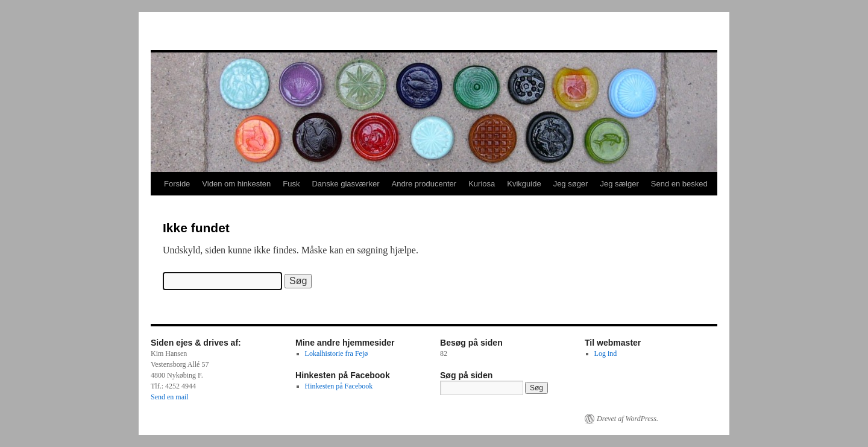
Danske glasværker (345, 184)
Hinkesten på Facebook (339, 386)
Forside (177, 184)
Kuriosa (482, 184)
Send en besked (679, 184)
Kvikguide (524, 184)
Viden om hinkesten (236, 184)
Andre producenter (424, 184)
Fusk (291, 184)
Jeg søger (571, 184)
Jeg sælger (619, 184)
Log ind (606, 353)
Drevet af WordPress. (627, 419)
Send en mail (170, 397)
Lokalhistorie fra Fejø (337, 353)
